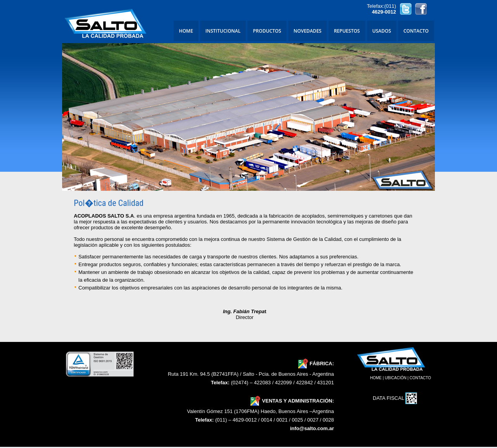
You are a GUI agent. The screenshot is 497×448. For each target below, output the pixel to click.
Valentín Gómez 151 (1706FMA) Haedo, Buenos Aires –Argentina (261, 411)
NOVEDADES (308, 31)
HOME (186, 31)
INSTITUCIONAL (223, 31)
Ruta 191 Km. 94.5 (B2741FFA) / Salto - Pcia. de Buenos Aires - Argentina (251, 374)
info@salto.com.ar (312, 428)
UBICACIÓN (396, 378)
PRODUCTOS (267, 31)
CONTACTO (416, 31)
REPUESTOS (347, 31)
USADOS (382, 31)
